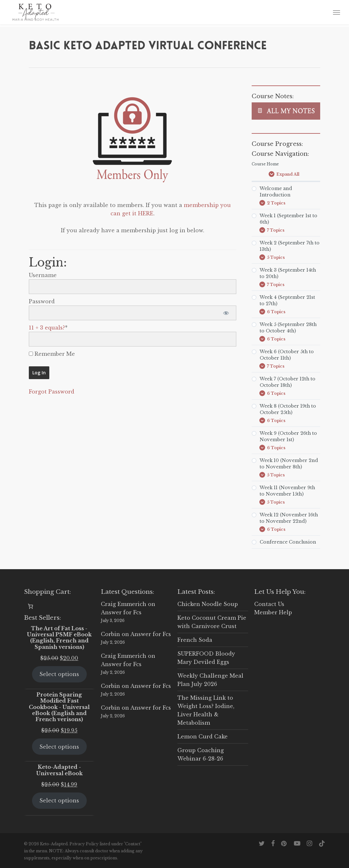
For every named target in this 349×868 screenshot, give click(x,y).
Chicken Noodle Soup (208, 604)
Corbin (110, 634)
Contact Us (269, 604)
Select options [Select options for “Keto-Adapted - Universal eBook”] (59, 800)
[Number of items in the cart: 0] (30, 606)
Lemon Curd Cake (203, 737)
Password (42, 301)
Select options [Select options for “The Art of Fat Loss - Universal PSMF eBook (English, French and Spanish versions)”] (59, 674)
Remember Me (52, 354)
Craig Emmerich (124, 604)
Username (43, 275)
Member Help (273, 612)
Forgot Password (52, 392)
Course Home (265, 164)
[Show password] (226, 313)
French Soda (195, 640)
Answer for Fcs (121, 612)
